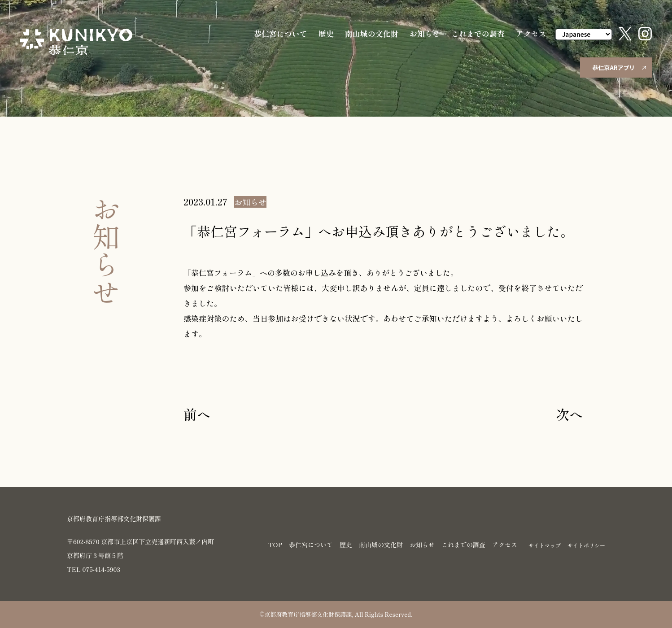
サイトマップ (545, 545)
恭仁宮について (281, 33)
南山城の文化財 (372, 33)
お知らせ (425, 33)
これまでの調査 (478, 33)
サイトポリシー (586, 545)
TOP (275, 545)
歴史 (326, 33)
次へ (569, 414)
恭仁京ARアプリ (619, 68)
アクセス (531, 33)
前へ (197, 414)
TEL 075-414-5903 (94, 569)
